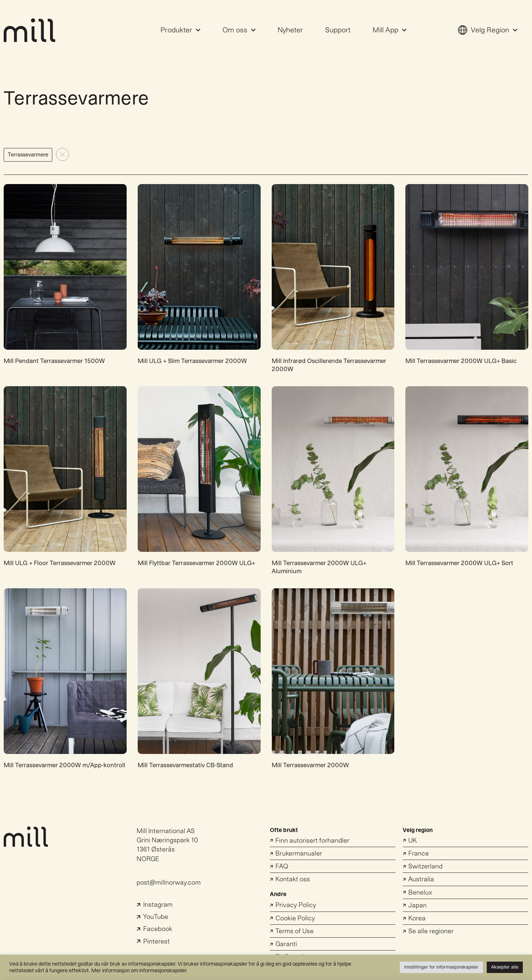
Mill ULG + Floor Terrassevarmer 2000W (60, 563)
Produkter (180, 30)
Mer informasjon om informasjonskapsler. (140, 971)
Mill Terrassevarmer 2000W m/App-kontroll (64, 765)
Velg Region (488, 30)
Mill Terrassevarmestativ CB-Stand (185, 765)
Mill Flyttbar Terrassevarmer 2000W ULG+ (196, 563)
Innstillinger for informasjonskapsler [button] (441, 967)
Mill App (390, 30)
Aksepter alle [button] (505, 967)
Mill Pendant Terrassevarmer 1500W (54, 361)
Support (338, 30)
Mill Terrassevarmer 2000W (310, 765)
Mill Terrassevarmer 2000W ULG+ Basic (461, 361)
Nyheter (290, 30)
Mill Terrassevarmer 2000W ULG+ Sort (459, 563)
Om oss (239, 30)
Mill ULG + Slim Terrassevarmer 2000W (192, 361)
